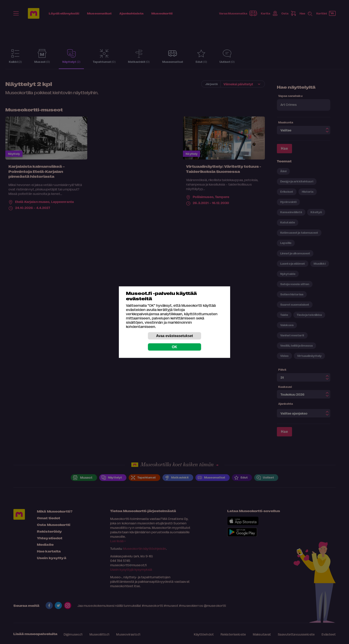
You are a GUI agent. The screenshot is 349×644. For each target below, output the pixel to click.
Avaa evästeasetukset (174, 336)
